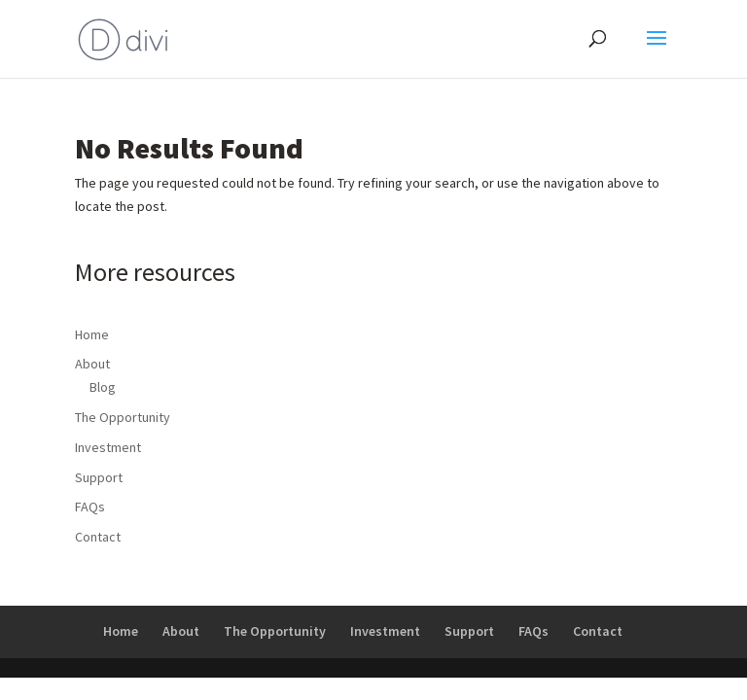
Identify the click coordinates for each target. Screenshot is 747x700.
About (92, 364)
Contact (98, 537)
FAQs (90, 507)
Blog (103, 387)
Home (92, 334)
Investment (108, 447)
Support (99, 477)
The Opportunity (123, 417)
